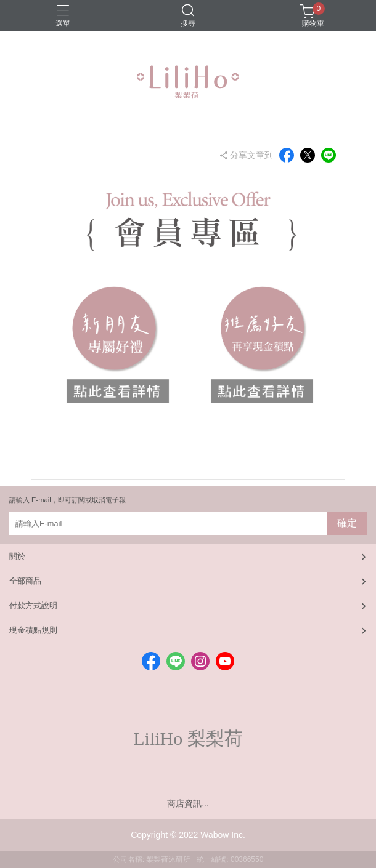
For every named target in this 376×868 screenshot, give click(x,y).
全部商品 (25, 581)
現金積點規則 (33, 630)
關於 (17, 556)
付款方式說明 (33, 605)
